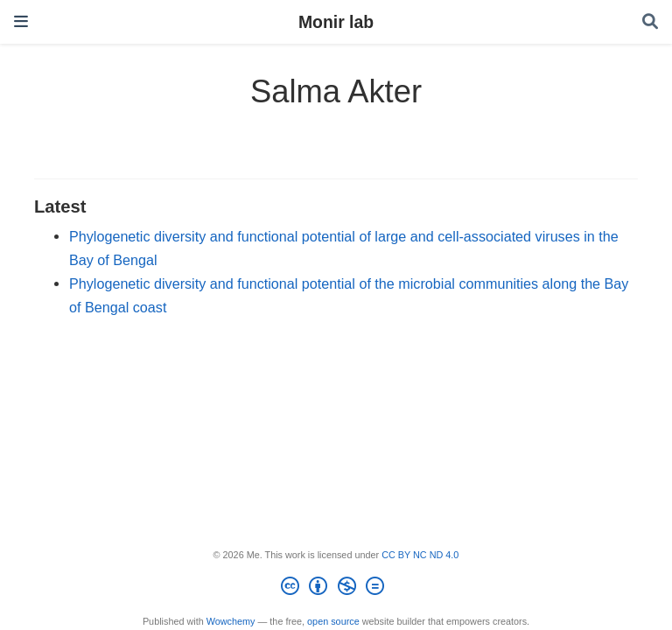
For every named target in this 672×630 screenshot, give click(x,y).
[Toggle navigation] (21, 21)
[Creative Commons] (336, 589)
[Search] (650, 22)
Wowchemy (231, 621)
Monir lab (336, 22)
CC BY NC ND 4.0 (420, 555)
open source (333, 621)
